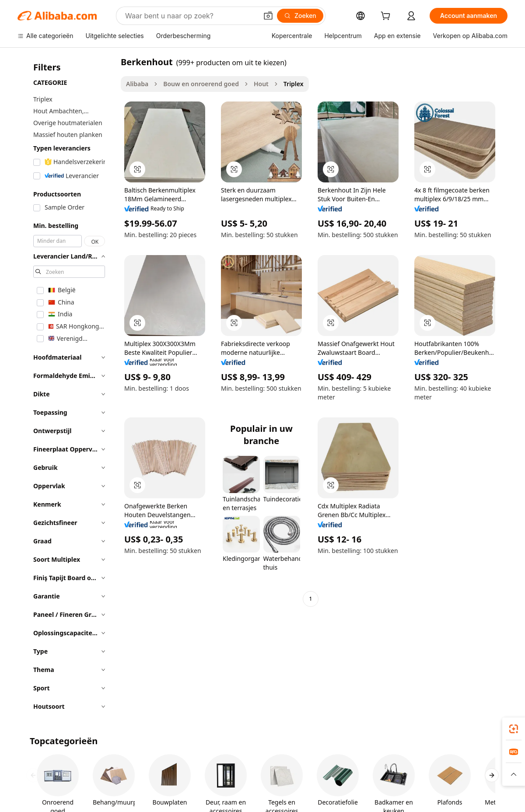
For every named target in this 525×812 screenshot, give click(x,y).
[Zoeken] (300, 16)
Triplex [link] (294, 84)
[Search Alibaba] (191, 16)
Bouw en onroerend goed (201, 84)
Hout (261, 84)
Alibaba (137, 84)
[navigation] (66, 387)
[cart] (387, 17)
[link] (514, 729)
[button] (268, 16)
